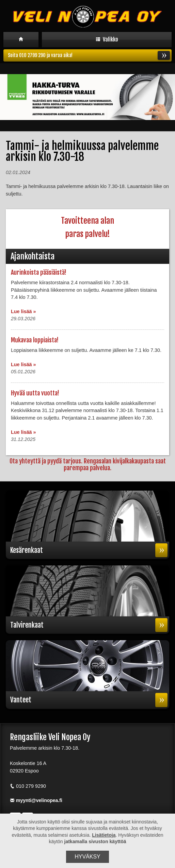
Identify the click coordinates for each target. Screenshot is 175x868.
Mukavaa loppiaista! (35, 340)
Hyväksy (87, 857)
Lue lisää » (23, 312)
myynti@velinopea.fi (36, 801)
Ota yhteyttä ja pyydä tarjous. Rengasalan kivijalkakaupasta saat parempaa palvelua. (88, 464)
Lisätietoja (104, 835)
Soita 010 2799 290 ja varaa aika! (89, 56)
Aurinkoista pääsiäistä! (39, 273)
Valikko (107, 39)
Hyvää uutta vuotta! (35, 393)
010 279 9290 (28, 787)
